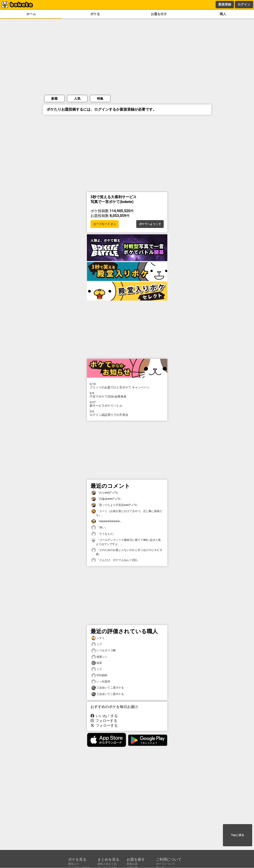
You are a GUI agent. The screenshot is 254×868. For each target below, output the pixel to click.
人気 (77, 99)
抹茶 (97, 663)
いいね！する (104, 716)
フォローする (104, 721)
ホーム (31, 14)
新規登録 (225, 4)
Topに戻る (237, 835)
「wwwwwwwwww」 (107, 521)
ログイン (244, 4)
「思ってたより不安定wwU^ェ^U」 (115, 505)
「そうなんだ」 (104, 534)
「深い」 (99, 527)
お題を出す (159, 14)
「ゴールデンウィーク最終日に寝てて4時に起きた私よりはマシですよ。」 (126, 542)
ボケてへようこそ (150, 224)
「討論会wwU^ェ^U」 (107, 499)
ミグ (97, 644)
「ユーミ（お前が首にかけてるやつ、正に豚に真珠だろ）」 (127, 513)
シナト (98, 638)
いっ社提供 (101, 682)
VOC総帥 (99, 675)
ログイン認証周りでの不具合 (127, 413)
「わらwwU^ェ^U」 (106, 493)
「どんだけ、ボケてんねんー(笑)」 (115, 560)
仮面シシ (99, 657)
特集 (100, 99)
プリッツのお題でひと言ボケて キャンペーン (127, 386)
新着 (54, 99)
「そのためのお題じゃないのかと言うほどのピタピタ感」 (127, 552)
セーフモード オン (105, 224)
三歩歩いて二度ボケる (108, 688)
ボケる (95, 14)
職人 (223, 14)
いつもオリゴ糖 (104, 650)
